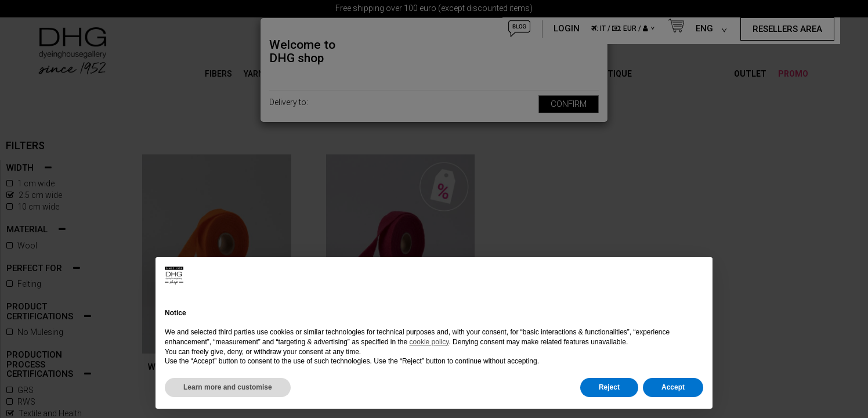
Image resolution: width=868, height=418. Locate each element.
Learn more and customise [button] (228, 387)
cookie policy (429, 342)
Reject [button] (609, 387)
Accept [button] (673, 387)
